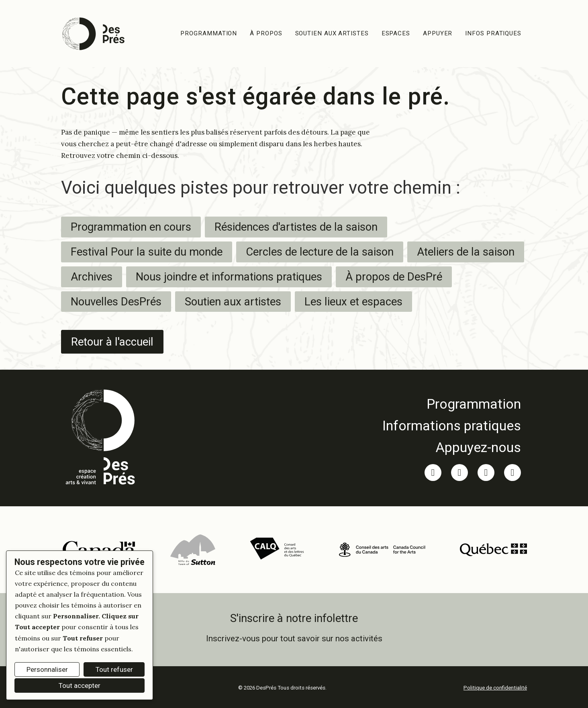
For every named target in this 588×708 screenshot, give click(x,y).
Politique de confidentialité (495, 687)
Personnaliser (47, 669)
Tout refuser (114, 669)
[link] (452, 403)
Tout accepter (80, 685)
